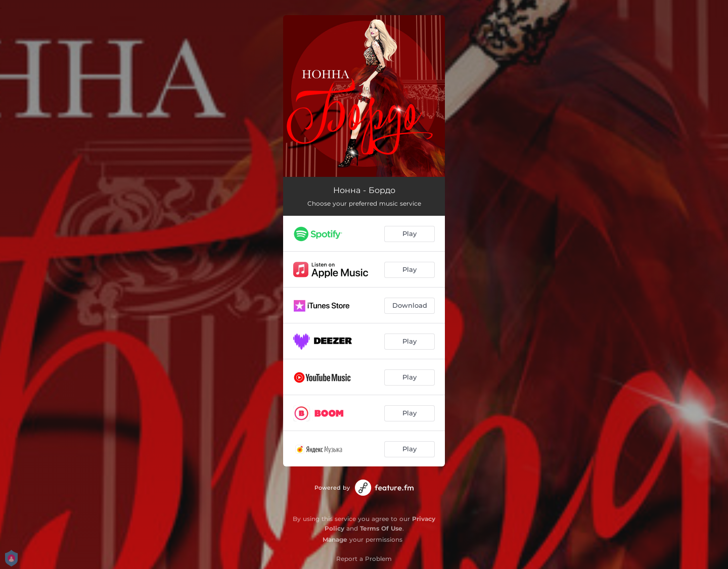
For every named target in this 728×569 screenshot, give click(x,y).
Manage (335, 539)
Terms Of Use (381, 528)
